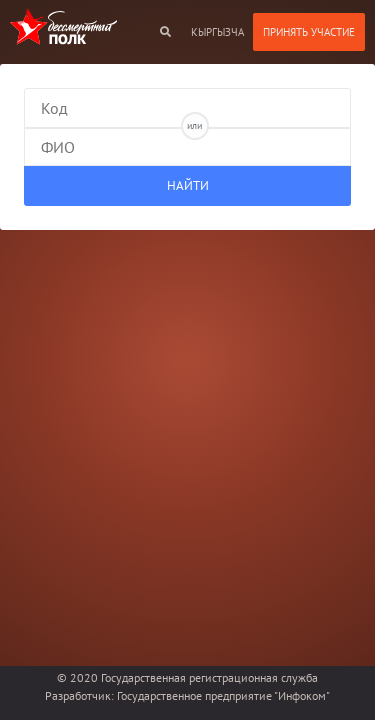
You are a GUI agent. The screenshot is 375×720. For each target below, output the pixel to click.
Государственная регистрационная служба (209, 677)
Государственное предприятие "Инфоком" (223, 695)
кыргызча (217, 32)
